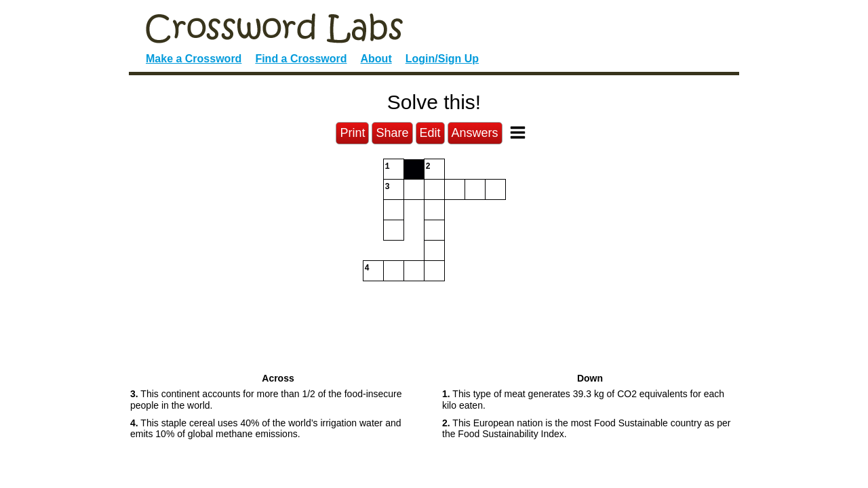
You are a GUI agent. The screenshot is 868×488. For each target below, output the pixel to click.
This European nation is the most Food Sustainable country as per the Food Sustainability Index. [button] (586, 429)
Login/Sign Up (442, 59)
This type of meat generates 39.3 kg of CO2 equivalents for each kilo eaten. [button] (583, 400)
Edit (430, 133)
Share (392, 133)
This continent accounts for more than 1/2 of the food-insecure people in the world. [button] (266, 400)
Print (352, 133)
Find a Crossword (301, 59)
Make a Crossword (194, 59)
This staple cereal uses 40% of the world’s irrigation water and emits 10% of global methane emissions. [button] (265, 429)
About (376, 59)
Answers (475, 133)
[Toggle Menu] (518, 133)
